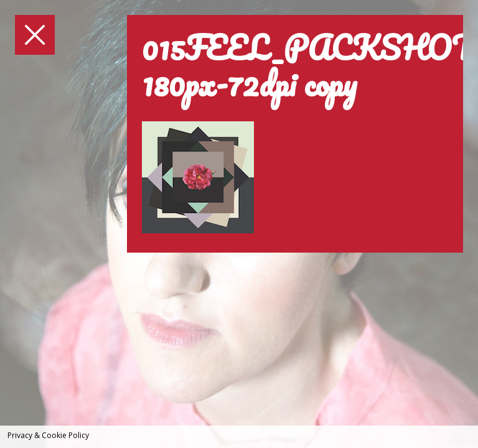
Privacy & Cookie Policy (48, 435)
